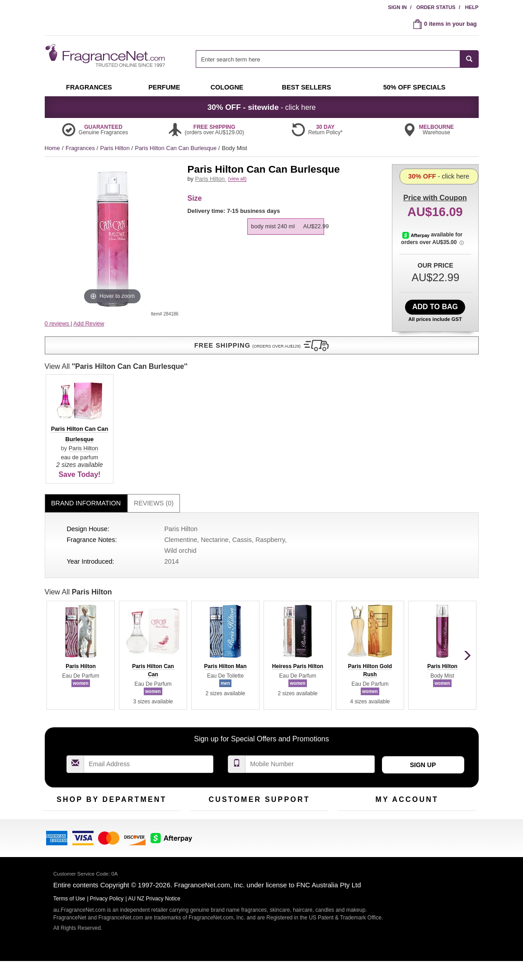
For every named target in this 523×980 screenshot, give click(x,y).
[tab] (86, 397)
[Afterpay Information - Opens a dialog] (418, 273)
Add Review (89, 323)
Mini (144, 746)
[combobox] (337, 59)
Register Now (355, 732)
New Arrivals (155, 732)
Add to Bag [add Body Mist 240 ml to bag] (435, 307)
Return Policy (257, 718)
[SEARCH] (469, 59)
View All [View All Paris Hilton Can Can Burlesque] (259, 260)
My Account (353, 718)
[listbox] (287, 231)
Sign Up (423, 658)
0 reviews (58, 323)
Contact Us (204, 732)
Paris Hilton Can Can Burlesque (176, 148)
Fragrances (81, 148)
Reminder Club (407, 732)
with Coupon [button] (435, 178)
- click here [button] (262, 107)
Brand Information (86, 396)
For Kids (150, 718)
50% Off (103, 718)
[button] (113, 341)
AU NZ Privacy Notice (154, 908)
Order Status (436, 7)
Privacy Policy (107, 908)
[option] (286, 236)
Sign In (397, 7)
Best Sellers (108, 746)
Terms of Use (304, 732)
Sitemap (298, 746)
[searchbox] (328, 59)
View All (78, 485)
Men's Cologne (62, 754)
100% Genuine (306, 718)
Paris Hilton (115, 148)
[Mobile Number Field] (310, 657)
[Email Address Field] (149, 657)
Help (472, 7)
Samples (104, 732)
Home (52, 148)
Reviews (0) (154, 396)
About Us (202, 746)
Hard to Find (155, 760)
